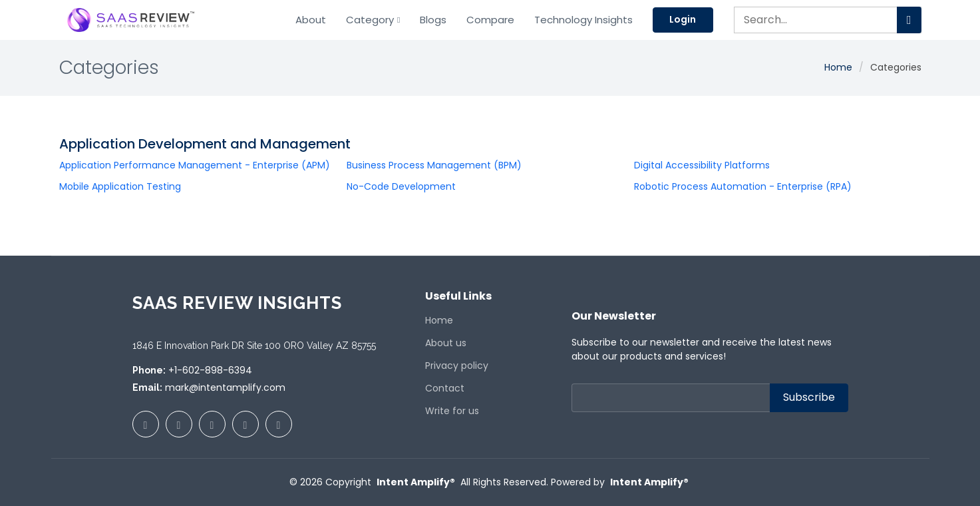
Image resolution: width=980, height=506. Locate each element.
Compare (490, 20)
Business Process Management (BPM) (434, 165)
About (310, 20)
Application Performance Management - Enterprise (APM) (195, 165)
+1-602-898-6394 (210, 370)
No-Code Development (401, 186)
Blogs (433, 20)
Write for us (452, 411)
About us (446, 343)
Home (838, 67)
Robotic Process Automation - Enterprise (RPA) (743, 186)
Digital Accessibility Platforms (702, 165)
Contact (445, 388)
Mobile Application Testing (120, 186)
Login (683, 19)
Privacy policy (457, 366)
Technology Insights (583, 20)
